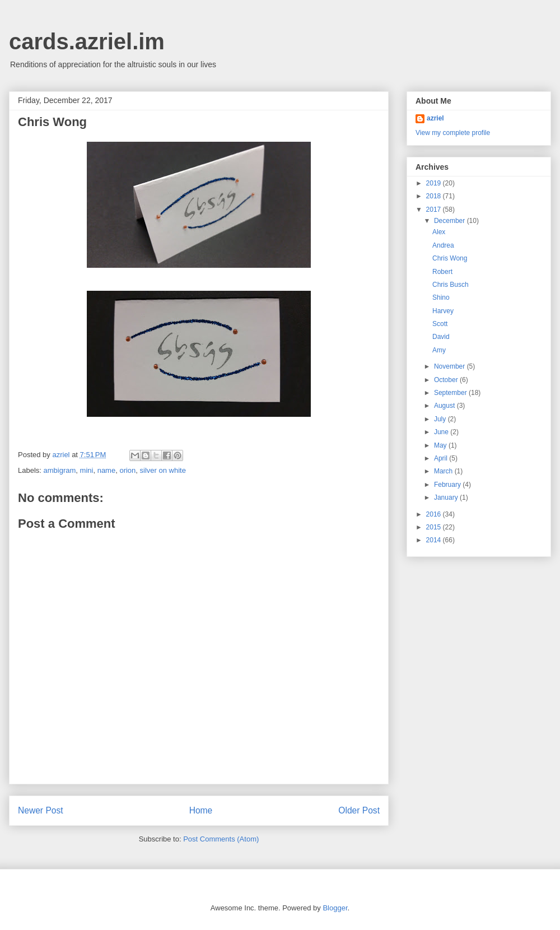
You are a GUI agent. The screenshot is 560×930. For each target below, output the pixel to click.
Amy (439, 350)
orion (127, 470)
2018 (435, 196)
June (442, 432)
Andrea (443, 245)
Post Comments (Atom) (221, 839)
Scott (440, 324)
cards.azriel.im (87, 41)
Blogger (335, 908)
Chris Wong (450, 258)
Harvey (443, 311)
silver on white (163, 470)
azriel (435, 118)
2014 (435, 540)
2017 (435, 210)
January (447, 497)
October (447, 380)
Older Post (359, 810)
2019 (435, 183)
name (107, 470)
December (451, 221)
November (451, 366)
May (441, 445)
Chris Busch (451, 285)
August (445, 406)
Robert (442, 272)
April (442, 458)
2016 (435, 514)
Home (201, 810)
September (451, 393)
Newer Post (41, 810)
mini (87, 470)
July (441, 419)
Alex (439, 232)
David (441, 337)
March (444, 471)
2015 (435, 527)
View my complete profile (453, 133)
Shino (441, 297)
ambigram (60, 470)
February (448, 485)
